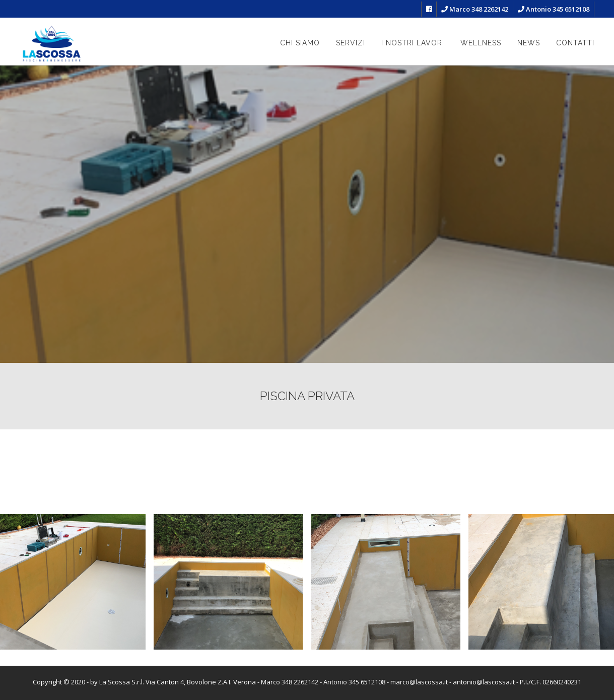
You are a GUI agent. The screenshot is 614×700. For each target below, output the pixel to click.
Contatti (575, 43)
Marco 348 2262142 (475, 9)
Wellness (481, 43)
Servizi (351, 43)
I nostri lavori (413, 43)
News (529, 43)
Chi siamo (300, 43)
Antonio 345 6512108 (554, 9)
